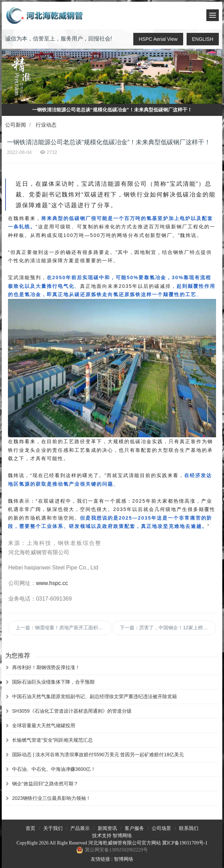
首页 (30, 828)
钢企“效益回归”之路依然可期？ (45, 784)
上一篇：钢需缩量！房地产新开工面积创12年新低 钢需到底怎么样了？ (63, 628)
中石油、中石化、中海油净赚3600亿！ (54, 769)
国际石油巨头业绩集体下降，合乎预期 (53, 682)
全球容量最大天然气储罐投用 (44, 725)
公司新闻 (16, 125)
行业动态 (46, 125)
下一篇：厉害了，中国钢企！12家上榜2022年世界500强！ (168, 628)
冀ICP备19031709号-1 (185, 843)
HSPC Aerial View (158, 39)
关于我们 (53, 828)
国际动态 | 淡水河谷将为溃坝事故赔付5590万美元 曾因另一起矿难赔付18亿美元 (98, 755)
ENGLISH (203, 39)
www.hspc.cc (52, 583)
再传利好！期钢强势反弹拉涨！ (46, 667)
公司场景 (161, 828)
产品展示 (80, 828)
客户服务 (134, 828)
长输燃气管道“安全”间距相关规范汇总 (52, 740)
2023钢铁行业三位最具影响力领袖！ (51, 798)
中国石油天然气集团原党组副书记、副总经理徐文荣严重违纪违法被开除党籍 (95, 696)
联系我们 (189, 828)
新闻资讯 (107, 828)
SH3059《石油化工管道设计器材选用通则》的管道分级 (72, 711)
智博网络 (122, 836)
